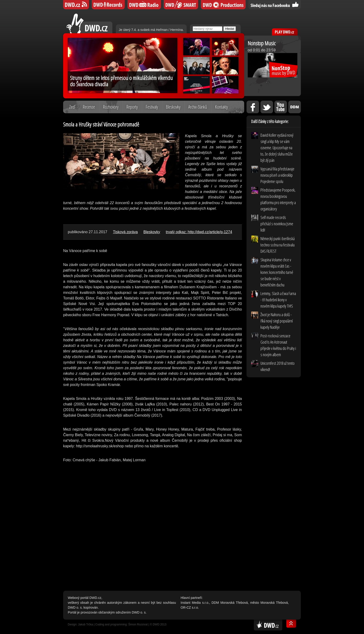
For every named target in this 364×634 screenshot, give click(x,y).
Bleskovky (173, 107)
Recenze (89, 107)
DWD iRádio (144, 5)
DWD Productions (223, 5)
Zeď (72, 107)
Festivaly (152, 107)
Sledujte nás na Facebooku (275, 5)
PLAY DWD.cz (285, 32)
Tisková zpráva (125, 232)
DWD (76, 5)
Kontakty (221, 107)
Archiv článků (198, 107)
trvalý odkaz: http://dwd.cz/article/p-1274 (199, 232)
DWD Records (108, 5)
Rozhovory (111, 107)
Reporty (132, 107)
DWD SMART (181, 5)
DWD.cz (89, 23)
